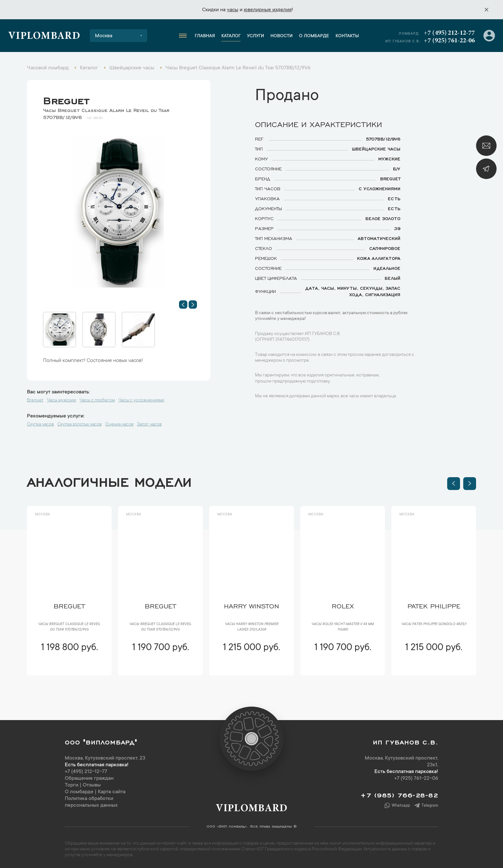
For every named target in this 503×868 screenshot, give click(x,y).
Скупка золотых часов (80, 425)
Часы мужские (61, 400)
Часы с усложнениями (141, 400)
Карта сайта (112, 792)
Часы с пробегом (97, 400)
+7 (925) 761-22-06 (449, 41)
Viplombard (44, 37)
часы (233, 10)
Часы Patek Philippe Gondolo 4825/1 (434, 624)
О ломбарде (314, 36)
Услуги (256, 36)
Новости (281, 36)
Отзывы (92, 785)
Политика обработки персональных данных (91, 802)
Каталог (231, 36)
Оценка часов (119, 425)
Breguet (66, 99)
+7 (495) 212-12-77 (449, 33)
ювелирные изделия (268, 10)
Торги (72, 785)
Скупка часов (40, 425)
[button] (183, 305)
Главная (205, 36)
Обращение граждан (89, 778)
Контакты (347, 36)
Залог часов (149, 425)
